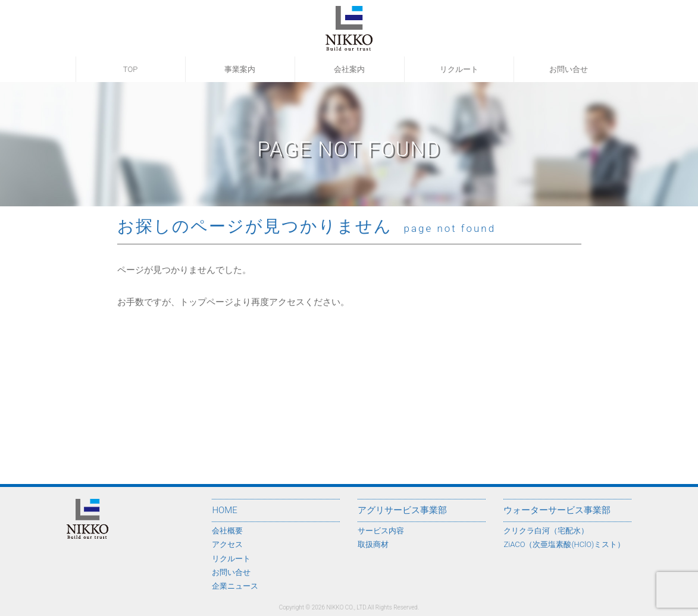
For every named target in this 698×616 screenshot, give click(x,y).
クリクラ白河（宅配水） (546, 531)
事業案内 (240, 69)
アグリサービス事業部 (402, 510)
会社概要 (227, 531)
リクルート (459, 69)
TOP (130, 69)
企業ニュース (235, 586)
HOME (224, 510)
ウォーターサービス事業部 (557, 510)
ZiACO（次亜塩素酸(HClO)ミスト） (564, 544)
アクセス (227, 544)
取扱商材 (373, 544)
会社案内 (349, 69)
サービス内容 (381, 531)
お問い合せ (569, 69)
